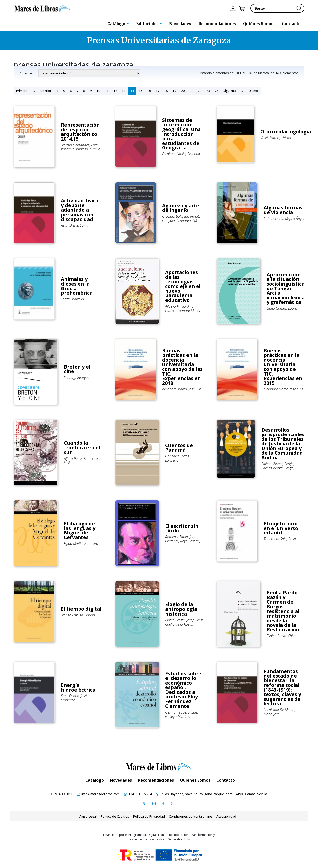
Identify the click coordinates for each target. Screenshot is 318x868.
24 (217, 91)
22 (200, 91)
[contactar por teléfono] (63, 794)
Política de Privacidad (149, 816)
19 (174, 91)
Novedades (180, 24)
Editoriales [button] (148, 24)
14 (132, 91)
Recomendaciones (217, 24)
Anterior (46, 91)
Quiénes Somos (259, 24)
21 (191, 91)
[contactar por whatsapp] (173, 803)
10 (98, 91)
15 (141, 91)
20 (183, 91)
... (34, 91)
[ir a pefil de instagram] (154, 803)
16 (149, 91)
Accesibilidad (225, 816)
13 (124, 91)
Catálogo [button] (117, 24)
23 (208, 91)
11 (107, 91)
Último (253, 91)
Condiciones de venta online (190, 816)
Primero (22, 91)
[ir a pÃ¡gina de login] (233, 9)
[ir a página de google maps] (144, 803)
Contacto (291, 24)
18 (166, 91)
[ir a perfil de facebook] (163, 803)
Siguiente (230, 91)
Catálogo (95, 780)
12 (115, 91)
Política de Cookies (115, 816)
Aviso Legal (88, 816)
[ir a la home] (44, 8)
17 (158, 91)
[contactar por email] (99, 794)
